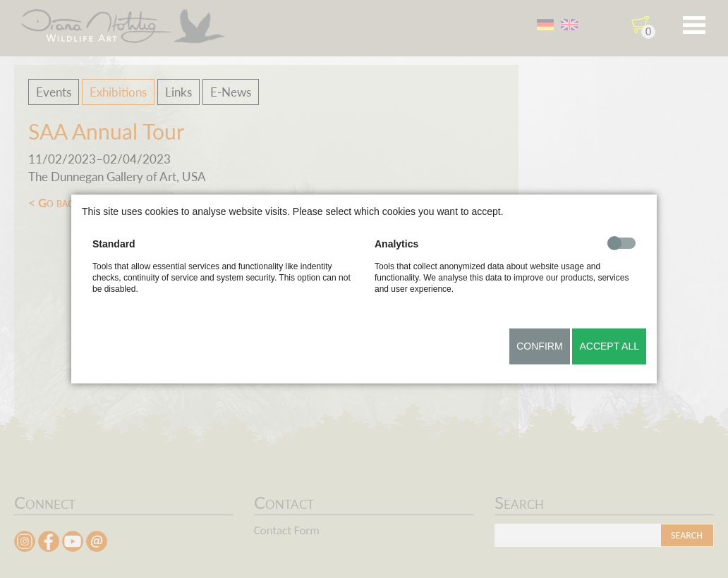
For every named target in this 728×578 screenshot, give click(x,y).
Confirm (539, 346)
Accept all (609, 346)
